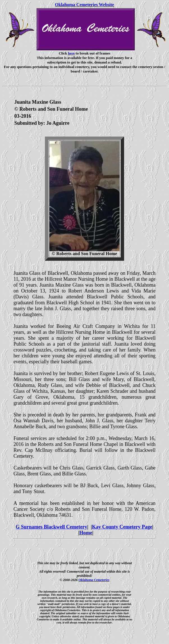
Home (86, 533)
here (71, 53)
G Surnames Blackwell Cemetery (51, 527)
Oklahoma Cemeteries (94, 580)
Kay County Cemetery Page (122, 527)
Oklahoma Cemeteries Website (84, 5)
